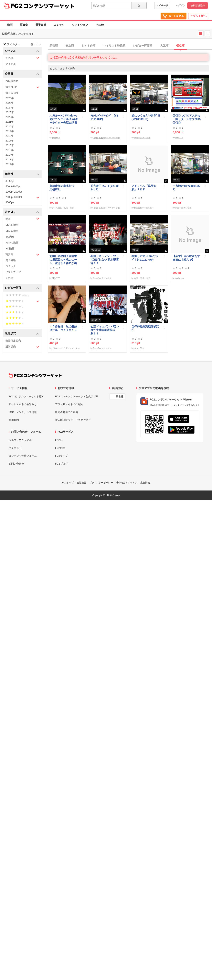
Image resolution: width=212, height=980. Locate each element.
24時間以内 (12, 81)
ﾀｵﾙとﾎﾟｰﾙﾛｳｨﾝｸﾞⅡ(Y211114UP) (104, 117)
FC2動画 (60, 448)
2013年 (10, 159)
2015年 (10, 150)
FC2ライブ (61, 456)
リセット (36, 44)
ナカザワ (56, 138)
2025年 (10, 103)
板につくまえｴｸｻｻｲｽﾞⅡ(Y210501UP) (146, 117)
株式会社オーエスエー (144, 208)
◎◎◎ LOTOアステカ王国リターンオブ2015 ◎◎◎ (187, 119)
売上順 (70, 46)
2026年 (10, 98)
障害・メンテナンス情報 (23, 412)
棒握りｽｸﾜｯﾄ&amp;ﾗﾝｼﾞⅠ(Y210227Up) (145, 258)
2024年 (10, 108)
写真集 (24, 25)
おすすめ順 (89, 46)
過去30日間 (12, 93)
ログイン (181, 6)
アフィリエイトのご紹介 (69, 404)
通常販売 (22, 347)
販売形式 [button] (22, 334)
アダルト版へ (198, 16)
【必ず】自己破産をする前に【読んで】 (186, 258)
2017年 (10, 141)
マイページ (162, 6)
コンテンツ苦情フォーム (23, 456)
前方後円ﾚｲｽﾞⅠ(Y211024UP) (105, 188)
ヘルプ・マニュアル (20, 440)
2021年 (10, 122)
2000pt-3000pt (22, 197)
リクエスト (15, 448)
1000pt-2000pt (14, 192)
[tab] (130, 46)
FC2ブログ (61, 464)
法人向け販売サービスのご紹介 (73, 420)
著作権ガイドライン (127, 483)
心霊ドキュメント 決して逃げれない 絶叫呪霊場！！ (105, 260)
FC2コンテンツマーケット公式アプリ (77, 396)
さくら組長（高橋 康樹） (64, 208)
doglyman (179, 278)
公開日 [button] (22, 74)
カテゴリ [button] (22, 212)
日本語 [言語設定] (119, 397)
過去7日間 (22, 87)
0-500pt (10, 181)
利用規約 (14, 420)
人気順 (164, 46)
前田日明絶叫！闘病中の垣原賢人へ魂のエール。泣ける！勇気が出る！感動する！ (63, 260)
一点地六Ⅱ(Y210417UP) (186, 188)
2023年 (10, 112)
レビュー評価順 (143, 46)
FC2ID (59, 440)
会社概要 (81, 483)
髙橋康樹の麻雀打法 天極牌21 (63, 188)
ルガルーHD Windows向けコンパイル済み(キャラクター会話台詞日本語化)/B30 (64, 119)
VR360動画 (12, 231)
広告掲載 (145, 483)
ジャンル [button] (22, 51)
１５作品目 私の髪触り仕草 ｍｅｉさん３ (63, 328)
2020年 (10, 126)
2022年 (10, 117)
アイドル (11, 64)
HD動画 (10, 248)
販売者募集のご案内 (67, 412)
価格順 (180, 46)
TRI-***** (56, 278)
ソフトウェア (80, 25)
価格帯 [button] (22, 174)
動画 (10, 25)
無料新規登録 (198, 6)
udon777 (179, 138)
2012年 (10, 164)
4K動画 (10, 237)
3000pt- (10, 202)
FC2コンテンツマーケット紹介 (26, 396)
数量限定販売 (13, 341)
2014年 (10, 155)
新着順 (54, 46)
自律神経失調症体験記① (145, 328)
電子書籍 (41, 25)
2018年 (10, 136)
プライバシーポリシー (101, 483)
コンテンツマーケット (49, 6)
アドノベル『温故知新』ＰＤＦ (144, 188)
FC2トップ (68, 483)
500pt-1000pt (13, 186)
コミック (59, 25)
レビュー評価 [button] (22, 288)
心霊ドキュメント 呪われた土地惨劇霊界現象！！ (105, 330)
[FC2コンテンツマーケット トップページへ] (35, 375)
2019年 (10, 131)
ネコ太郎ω (139, 348)
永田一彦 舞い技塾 (142, 138)
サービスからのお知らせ (23, 404)
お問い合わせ (16, 464)
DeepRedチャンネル (102, 278)
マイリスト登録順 (114, 46)
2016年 (10, 145)
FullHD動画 (12, 243)
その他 (100, 25)
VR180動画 (12, 225)
